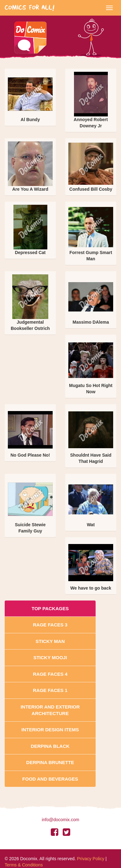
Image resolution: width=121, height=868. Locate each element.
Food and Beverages (50, 779)
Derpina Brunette (50, 762)
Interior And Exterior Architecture (50, 710)
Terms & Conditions (24, 865)
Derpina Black (50, 746)
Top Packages (50, 608)
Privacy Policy (91, 859)
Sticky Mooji (50, 657)
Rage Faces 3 (50, 625)
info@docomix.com (60, 820)
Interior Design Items (50, 730)
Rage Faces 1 (50, 690)
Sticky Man (50, 641)
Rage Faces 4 (50, 674)
